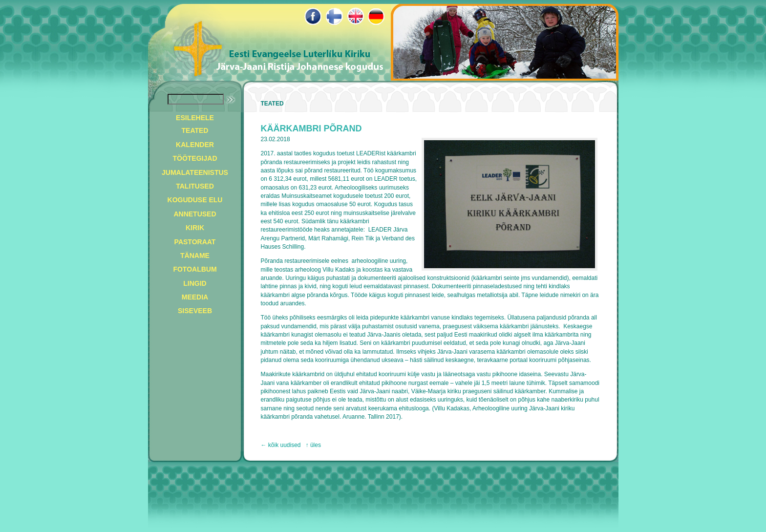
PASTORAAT (195, 242)
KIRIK (195, 228)
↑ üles (313, 445)
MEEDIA (195, 297)
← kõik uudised (281, 445)
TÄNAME (195, 255)
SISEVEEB (195, 311)
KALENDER (195, 145)
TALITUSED (195, 186)
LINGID (195, 283)
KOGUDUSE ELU (195, 200)
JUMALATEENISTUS (195, 172)
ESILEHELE (195, 118)
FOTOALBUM (195, 269)
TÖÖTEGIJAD (195, 158)
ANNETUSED (195, 214)
